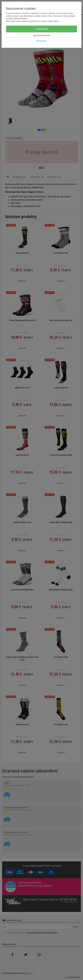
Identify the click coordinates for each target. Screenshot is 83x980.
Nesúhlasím (41, 41)
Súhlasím (42, 29)
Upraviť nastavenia (41, 35)
